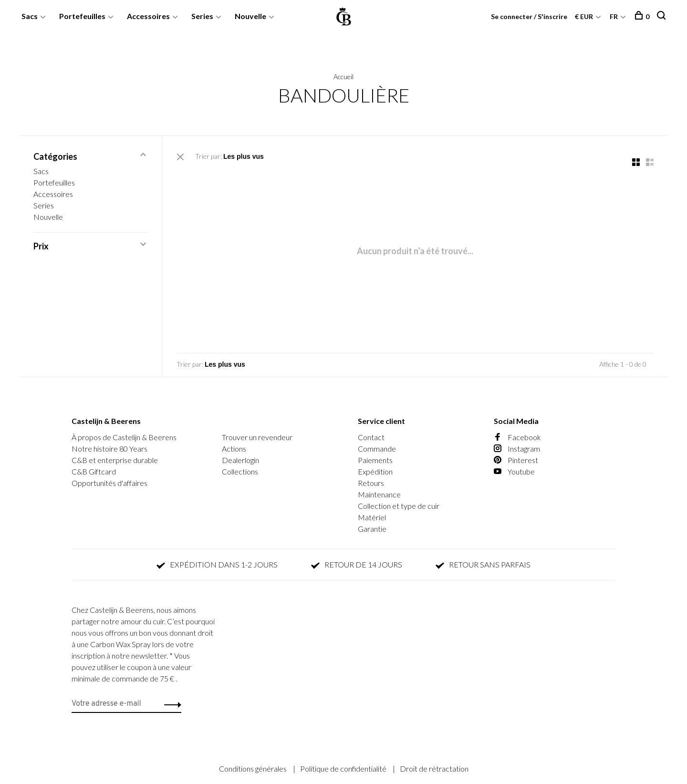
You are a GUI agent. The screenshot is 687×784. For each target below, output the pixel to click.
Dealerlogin (240, 460)
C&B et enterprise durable (115, 460)
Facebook (517, 437)
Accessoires (148, 16)
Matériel (372, 517)
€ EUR (585, 16)
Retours (371, 483)
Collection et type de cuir (399, 506)
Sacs (30, 16)
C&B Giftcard (94, 471)
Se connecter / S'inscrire (529, 16)
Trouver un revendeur (257, 437)
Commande (377, 449)
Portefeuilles (82, 16)
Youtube (514, 471)
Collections (240, 471)
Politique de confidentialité (344, 769)
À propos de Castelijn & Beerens (124, 437)
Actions (234, 449)
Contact (371, 437)
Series (202, 16)
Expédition (375, 471)
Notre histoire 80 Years (109, 449)
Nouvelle (250, 16)
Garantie (372, 529)
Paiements (375, 460)
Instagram (517, 449)
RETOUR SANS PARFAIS (483, 564)
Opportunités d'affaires (109, 483)
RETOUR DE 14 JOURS (357, 564)
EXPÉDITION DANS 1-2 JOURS (217, 564)
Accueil (343, 77)
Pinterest (516, 460)
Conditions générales (254, 769)
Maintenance (379, 494)
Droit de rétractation (434, 769)
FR (614, 16)
